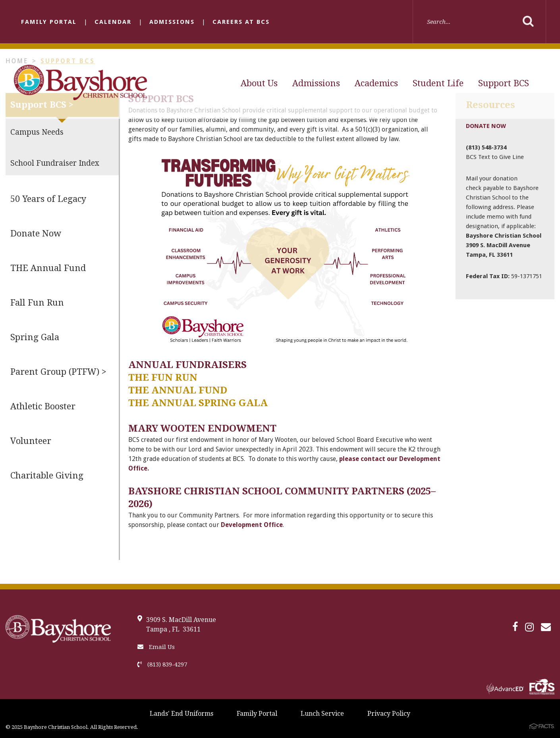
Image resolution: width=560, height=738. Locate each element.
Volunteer (31, 441)
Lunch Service (322, 714)
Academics (376, 83)
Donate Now (36, 233)
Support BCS (504, 83)
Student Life (438, 83)
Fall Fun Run (37, 303)
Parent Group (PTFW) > (58, 372)
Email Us (156, 647)
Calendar (113, 22)
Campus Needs (37, 132)
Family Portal (49, 22)
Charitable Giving (47, 476)
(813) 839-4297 (162, 664)
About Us (259, 83)
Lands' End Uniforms (182, 714)
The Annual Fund (178, 390)
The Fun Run (163, 378)
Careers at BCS (241, 22)
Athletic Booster (43, 406)
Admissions (172, 22)
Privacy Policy (389, 714)
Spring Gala (35, 337)
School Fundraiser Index (55, 163)
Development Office (252, 525)
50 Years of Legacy (48, 199)
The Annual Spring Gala (198, 403)
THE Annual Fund (48, 268)
